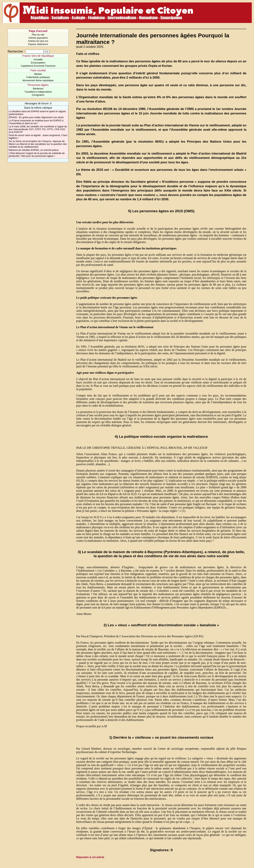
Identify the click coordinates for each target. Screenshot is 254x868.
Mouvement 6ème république (38, 80)
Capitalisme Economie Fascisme (38, 66)
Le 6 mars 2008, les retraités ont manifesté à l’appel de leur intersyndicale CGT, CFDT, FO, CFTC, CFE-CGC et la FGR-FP (38, 129)
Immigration (38, 95)
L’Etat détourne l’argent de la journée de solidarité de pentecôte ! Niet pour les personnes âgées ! (37, 155)
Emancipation (38, 63)
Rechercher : (16, 51)
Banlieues (38, 89)
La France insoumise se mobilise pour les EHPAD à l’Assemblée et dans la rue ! (36, 122)
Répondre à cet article (90, 857)
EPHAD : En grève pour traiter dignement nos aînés (36, 117)
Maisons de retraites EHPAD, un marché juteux (34, 150)
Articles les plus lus (38, 41)
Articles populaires (38, 38)
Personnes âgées (38, 85)
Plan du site (38, 35)
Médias (38, 74)
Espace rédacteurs (38, 44)
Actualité (38, 59)
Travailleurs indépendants (38, 92)
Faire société (38, 70)
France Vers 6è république (38, 56)
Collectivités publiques (38, 77)
